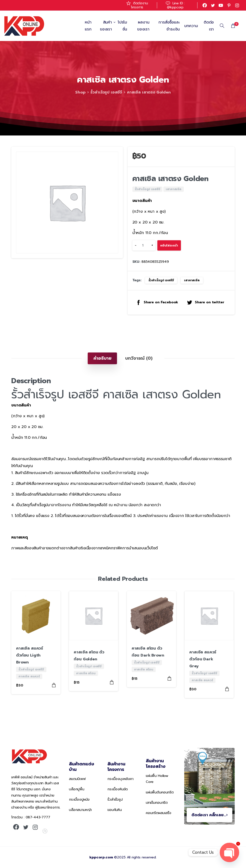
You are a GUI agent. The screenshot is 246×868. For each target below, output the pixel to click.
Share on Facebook (157, 302)
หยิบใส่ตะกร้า (169, 246)
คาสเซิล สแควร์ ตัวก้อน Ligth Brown (30, 655)
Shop (80, 92)
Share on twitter (205, 302)
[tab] (102, 358)
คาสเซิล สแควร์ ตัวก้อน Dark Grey (203, 659)
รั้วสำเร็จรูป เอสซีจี (106, 92)
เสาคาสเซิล (192, 280)
